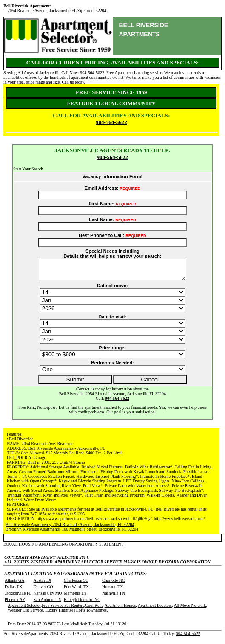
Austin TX (43, 584)
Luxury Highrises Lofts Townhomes (76, 614)
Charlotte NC (114, 584)
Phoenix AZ (15, 603)
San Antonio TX (47, 603)
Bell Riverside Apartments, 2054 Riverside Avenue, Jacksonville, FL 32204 (70, 528)
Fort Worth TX (76, 591)
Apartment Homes (120, 609)
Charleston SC (76, 584)
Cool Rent (94, 609)
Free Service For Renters (63, 609)
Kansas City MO (48, 597)
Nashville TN (114, 597)
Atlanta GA (14, 584)
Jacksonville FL (18, 597)
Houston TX (113, 591)
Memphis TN (75, 597)
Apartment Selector (24, 609)
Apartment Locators (155, 609)
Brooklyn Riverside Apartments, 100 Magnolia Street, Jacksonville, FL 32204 (72, 533)
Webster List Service (25, 614)
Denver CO (43, 591)
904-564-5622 (92, 73)
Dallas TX (13, 591)
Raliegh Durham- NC (82, 603)
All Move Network (190, 609)
